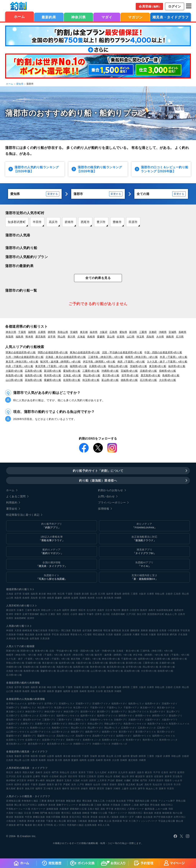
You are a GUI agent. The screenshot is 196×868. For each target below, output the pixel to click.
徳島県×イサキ (110, 732)
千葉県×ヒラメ (115, 708)
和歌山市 (46, 610)
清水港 (52, 805)
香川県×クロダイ (166, 732)
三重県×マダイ (64, 720)
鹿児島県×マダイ (37, 744)
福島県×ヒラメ (136, 704)
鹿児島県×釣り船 (151, 375)
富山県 (111, 337)
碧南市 (69, 222)
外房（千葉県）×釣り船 (174, 357)
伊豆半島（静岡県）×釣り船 (99, 362)
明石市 (82, 610)
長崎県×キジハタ (92, 740)
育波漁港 (77, 630)
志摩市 (37, 776)
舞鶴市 (89, 785)
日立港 (28, 813)
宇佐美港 (185, 630)
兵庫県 (42, 332)
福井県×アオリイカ (107, 716)
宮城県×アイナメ (101, 704)
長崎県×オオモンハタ (113, 740)
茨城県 (74, 332)
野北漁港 (155, 805)
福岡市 (66, 610)
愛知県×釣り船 (72, 371)
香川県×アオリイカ (146, 732)
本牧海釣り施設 (30, 801)
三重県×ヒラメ (81, 720)
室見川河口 (75, 817)
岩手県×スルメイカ (16, 704)
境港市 (168, 781)
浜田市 (93, 781)
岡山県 (62, 337)
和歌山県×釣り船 (118, 366)
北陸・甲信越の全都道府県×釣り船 (122, 352)
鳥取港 (65, 817)
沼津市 (98, 614)
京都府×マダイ (136, 720)
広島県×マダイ (129, 728)
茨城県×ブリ (13, 708)
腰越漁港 (154, 630)
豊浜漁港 (87, 801)
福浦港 (118, 634)
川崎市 (117, 789)
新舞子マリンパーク (67, 805)
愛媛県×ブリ (30, 736)
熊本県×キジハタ (168, 740)
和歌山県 (63, 332)
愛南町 (119, 781)
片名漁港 (183, 634)
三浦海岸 (126, 805)
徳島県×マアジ (93, 732)
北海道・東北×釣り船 (128, 651)
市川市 (177, 785)
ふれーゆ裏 (161, 809)
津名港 (94, 817)
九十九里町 (101, 772)
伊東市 (18, 614)
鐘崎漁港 (27, 630)
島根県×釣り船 (171, 375)
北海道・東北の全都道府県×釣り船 (66, 357)
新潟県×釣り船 (53, 371)
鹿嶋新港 (135, 630)
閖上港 (18, 805)
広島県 (113, 332)
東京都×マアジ (148, 708)
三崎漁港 (82, 821)
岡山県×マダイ (95, 728)
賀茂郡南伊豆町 (156, 614)
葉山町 (140, 785)
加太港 (126, 630)
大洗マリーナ (38, 809)
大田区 (66, 614)
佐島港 (163, 630)
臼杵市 (10, 785)
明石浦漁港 (99, 634)
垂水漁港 (148, 813)
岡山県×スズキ (79, 728)
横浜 (79, 801)
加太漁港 (121, 801)
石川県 (180, 337)
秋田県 (34, 756)
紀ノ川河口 (60, 825)
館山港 (180, 821)
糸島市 (152, 610)
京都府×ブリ (121, 720)
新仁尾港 (38, 825)
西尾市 (85, 222)
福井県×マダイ (88, 716)
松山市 (109, 776)
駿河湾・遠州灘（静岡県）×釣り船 (61, 362)
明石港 (107, 630)
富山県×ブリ (173, 712)
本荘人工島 (104, 825)
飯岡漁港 (116, 630)
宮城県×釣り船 (129, 371)
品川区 (106, 614)
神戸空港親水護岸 (163, 817)
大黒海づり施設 (15, 813)
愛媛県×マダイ (14, 736)
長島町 (117, 776)
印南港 (20, 634)
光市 (74, 785)
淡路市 (101, 610)
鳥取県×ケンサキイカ (135, 724)
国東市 (163, 789)
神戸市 (173, 772)
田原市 (133, 222)
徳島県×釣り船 (129, 380)
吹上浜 (108, 821)
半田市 (37, 222)
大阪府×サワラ (170, 720)
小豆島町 (54, 776)
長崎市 (39, 772)
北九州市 (91, 610)
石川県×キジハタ (30, 716)
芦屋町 (67, 785)
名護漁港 (77, 813)
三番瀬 (43, 801)
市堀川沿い (54, 630)
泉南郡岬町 (20, 618)
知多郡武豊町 (17, 222)
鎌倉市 (82, 614)
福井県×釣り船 (177, 366)
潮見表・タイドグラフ (171, 17)
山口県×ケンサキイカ (18, 732)
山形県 (51, 756)
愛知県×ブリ (176, 716)
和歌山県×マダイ (77, 724)
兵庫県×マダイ (43, 724)
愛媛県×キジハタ (46, 736)
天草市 (152, 781)
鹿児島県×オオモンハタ (60, 744)
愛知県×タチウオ (32, 720)
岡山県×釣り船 (92, 375)
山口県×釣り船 (14, 380)
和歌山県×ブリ (95, 724)
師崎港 (86, 813)
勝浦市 (125, 610)
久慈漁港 (11, 634)
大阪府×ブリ (13, 724)
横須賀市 (11, 610)
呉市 (19, 776)
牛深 (125, 821)
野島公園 (181, 801)
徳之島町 (131, 785)
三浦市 (29, 610)
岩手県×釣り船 (130, 375)
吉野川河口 (180, 817)
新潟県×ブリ (104, 712)
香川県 (71, 337)
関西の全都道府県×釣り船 (53, 352)
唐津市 (168, 776)
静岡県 (52, 332)
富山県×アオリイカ (139, 712)
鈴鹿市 (26, 785)
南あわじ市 (171, 614)
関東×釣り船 (13, 651)
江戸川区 (131, 614)
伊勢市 (31, 781)
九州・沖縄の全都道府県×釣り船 (25, 357)
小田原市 (134, 610)
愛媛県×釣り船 (53, 380)
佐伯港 (102, 817)
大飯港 (152, 634)
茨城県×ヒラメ (28, 708)
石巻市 (165, 772)
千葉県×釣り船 (129, 659)
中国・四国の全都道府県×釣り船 (163, 352)
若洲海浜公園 (13, 801)
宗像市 (20, 610)
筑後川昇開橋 (53, 817)
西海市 (121, 785)
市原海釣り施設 (75, 825)
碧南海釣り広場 (78, 809)
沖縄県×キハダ (119, 744)
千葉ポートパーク (118, 813)
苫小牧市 (48, 789)
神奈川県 (78, 17)
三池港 (98, 805)
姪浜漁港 (65, 634)
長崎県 (183, 332)
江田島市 (91, 776)
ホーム (19, 17)
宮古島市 (177, 776)
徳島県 (170, 337)
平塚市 (90, 614)
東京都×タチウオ (166, 708)
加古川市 (142, 614)
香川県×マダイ (127, 732)
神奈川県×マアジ (34, 712)
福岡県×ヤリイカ (142, 736)
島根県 (91, 337)
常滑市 (82, 776)
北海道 (81, 337)
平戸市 (157, 772)
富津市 (10, 614)
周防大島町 (28, 772)
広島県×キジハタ (147, 728)
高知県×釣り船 (33, 380)
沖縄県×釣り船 (110, 371)
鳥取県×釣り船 (14, 375)
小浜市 (74, 614)
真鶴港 (144, 630)
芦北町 (111, 781)
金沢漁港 (87, 630)
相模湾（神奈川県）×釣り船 (141, 357)
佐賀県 (121, 337)
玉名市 (58, 789)
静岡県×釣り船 (179, 659)
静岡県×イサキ (143, 716)
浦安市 (149, 776)
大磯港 (136, 634)
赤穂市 (84, 789)
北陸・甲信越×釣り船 (61, 651)
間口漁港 (66, 630)
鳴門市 (55, 772)
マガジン (135, 17)
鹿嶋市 (74, 610)
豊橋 (101, 821)
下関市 (90, 772)
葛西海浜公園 (142, 801)
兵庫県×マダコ (60, 724)
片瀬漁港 (11, 825)
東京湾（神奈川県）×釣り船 (22, 362)
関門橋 (44, 813)
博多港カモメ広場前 (81, 634)
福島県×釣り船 (33, 375)
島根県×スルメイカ (40, 728)
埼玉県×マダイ (81, 708)
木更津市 (112, 772)
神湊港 (10, 630)
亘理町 (136, 781)
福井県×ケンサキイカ (68, 716)
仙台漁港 (148, 817)
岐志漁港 (30, 634)
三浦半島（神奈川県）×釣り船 (106, 357)
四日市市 (73, 776)
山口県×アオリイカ (40, 732)
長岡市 (10, 618)
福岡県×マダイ (124, 736)
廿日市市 (168, 785)
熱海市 (144, 610)
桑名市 (20, 789)
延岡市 (181, 772)
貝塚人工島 (99, 801)
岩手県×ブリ (51, 704)
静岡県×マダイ (127, 716)
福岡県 (32, 332)
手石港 (55, 634)
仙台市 (97, 785)
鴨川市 (117, 610)
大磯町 (127, 781)
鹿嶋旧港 (98, 630)
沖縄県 (163, 332)
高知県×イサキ (84, 736)
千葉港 (50, 821)
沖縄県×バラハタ (101, 744)
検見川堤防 (54, 813)
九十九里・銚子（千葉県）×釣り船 (167, 362)
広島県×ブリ (164, 728)
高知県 (150, 337)
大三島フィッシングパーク (143, 821)
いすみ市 (56, 610)
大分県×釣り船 (168, 380)
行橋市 (105, 785)
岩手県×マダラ (36, 704)
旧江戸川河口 (30, 805)
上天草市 (102, 781)
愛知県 (20, 84)
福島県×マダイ (119, 704)
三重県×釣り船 (91, 371)
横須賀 (10, 817)
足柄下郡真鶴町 (31, 614)
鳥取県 (10, 337)
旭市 (59, 614)
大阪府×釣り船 (14, 371)
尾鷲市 (93, 789)
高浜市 (53, 222)
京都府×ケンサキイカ (101, 720)
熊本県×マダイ (134, 740)
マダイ (107, 17)
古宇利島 (48, 825)
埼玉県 (140, 337)
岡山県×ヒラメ (112, 728)
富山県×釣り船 (110, 380)
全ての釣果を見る (98, 278)
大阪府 (104, 332)
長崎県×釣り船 (168, 371)
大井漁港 (11, 639)
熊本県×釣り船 (53, 375)
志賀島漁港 (91, 825)
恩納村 (42, 785)
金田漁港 (34, 639)
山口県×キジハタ (61, 732)
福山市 (125, 776)
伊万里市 (21, 781)
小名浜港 (110, 801)
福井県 (94, 332)
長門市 (144, 781)
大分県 (160, 337)
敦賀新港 (19, 817)
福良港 (47, 634)
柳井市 (66, 789)
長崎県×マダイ (74, 740)
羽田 (171, 809)
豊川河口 (66, 813)
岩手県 (52, 337)
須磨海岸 (42, 805)
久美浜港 (45, 639)
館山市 (44, 614)
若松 (103, 809)
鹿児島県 (41, 337)
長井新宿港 (163, 634)
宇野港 (130, 801)
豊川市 (101, 222)
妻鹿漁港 (93, 821)
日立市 (109, 610)
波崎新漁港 (52, 809)
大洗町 (76, 781)
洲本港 (31, 821)
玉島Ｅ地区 (94, 809)
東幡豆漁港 (39, 817)
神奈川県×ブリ (71, 712)
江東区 (52, 614)
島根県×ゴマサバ (61, 728)
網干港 (20, 825)
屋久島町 (11, 789)
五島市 (68, 781)
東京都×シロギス (15, 712)
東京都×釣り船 (158, 366)
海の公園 (177, 813)
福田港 (10, 805)
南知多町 (51, 781)
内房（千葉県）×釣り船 (19, 366)
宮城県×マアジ (84, 704)
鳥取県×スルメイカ (179, 724)
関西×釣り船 (27, 651)
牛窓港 (29, 817)
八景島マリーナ (136, 809)
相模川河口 (167, 805)
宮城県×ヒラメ (67, 704)
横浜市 (37, 610)
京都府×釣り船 (148, 371)
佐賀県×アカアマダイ (54, 740)
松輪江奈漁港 (40, 630)
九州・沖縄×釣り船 (105, 651)
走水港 (39, 634)
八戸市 (81, 785)
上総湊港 (127, 634)
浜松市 (47, 772)
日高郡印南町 (118, 614)
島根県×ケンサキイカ (18, 728)
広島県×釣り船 (33, 371)
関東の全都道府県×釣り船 (21, 352)
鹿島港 (51, 801)
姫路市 (132, 772)
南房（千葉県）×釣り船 (131, 362)
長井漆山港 (23, 639)
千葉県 (22, 332)
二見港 (135, 805)
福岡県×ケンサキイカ (164, 736)
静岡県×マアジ (160, 716)
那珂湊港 (60, 801)
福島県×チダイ (153, 704)
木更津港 (40, 821)
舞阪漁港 (71, 801)
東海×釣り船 (42, 651)
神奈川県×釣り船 (111, 659)
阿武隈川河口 (135, 813)
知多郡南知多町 (165, 610)
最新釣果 (49, 17)
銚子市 (59, 785)
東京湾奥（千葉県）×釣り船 (51, 366)
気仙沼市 (157, 785)
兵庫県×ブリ (27, 724)
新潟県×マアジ (119, 712)
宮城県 (173, 332)
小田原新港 (174, 630)
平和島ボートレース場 (18, 809)
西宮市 (101, 789)
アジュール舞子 (167, 801)
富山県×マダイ (158, 712)
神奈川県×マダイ (53, 712)
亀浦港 (29, 825)
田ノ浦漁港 (113, 817)
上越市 (125, 789)
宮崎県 (124, 760)
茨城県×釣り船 (138, 366)
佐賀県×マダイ (33, 740)
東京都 (84, 332)
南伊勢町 (11, 781)
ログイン (175, 6)
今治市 (84, 781)
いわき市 (177, 781)
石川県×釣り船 (148, 380)
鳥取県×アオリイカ (158, 724)
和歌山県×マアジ (113, 724)
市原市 (171, 789)
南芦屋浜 (145, 805)
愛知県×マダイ (14, 720)
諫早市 (141, 789)
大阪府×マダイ (153, 720)
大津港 (154, 801)
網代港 (173, 634)
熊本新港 (117, 821)
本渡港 (158, 813)
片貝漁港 (115, 805)
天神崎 (36, 813)
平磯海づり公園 (99, 813)
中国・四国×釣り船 (83, 651)
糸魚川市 (30, 789)
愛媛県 (101, 337)
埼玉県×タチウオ (63, 708)
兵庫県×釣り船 (98, 366)
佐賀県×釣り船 (72, 380)
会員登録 (150, 6)
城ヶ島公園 (60, 821)
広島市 (182, 614)
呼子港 (110, 809)
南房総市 (179, 610)
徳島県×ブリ (78, 732)
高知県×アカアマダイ (104, 736)
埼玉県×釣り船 (91, 380)
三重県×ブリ (49, 720)
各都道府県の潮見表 (18, 752)
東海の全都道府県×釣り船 (85, 352)
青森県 (18, 756)
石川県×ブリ (13, 716)
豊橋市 (117, 222)
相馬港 (106, 805)
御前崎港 (167, 813)
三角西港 (21, 821)
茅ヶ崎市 (40, 781)
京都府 (153, 332)
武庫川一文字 (127, 817)
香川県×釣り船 (111, 375)
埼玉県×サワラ (45, 708)
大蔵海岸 (64, 809)
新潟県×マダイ (88, 712)
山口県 (131, 337)
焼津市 (31, 618)
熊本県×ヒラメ (151, 740)
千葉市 (34, 785)
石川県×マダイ (48, 716)
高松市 (148, 785)
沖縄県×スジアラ (82, 744)
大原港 (18, 630)
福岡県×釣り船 (78, 366)
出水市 (133, 789)
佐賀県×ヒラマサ (15, 740)
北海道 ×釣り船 (72, 375)
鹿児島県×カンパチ (16, 744)
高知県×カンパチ (66, 736)
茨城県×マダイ (170, 704)
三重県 (143, 332)
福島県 (20, 337)
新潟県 (133, 332)
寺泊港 (144, 634)
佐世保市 (159, 776)
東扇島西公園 (86, 805)
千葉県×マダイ (98, 708)
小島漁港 (11, 821)
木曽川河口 (120, 809)
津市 (132, 776)
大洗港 (109, 634)
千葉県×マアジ (131, 708)
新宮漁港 (72, 821)
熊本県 (29, 337)
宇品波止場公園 (167, 821)
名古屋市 (27, 776)
